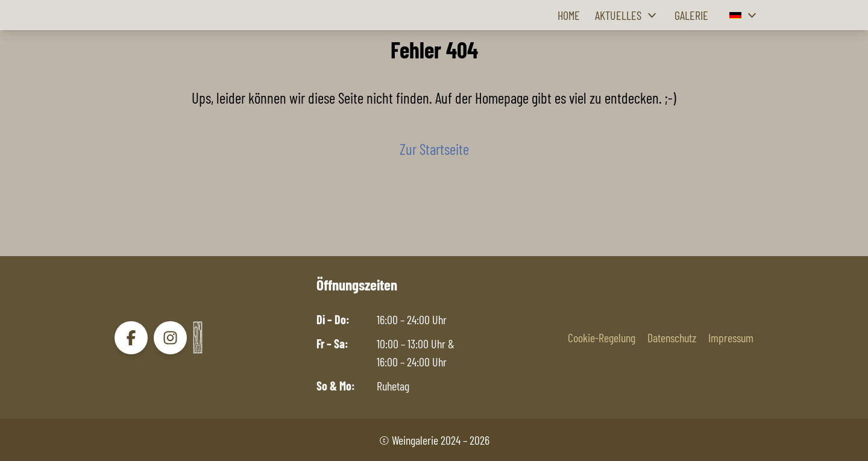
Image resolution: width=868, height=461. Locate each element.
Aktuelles (627, 15)
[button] (744, 15)
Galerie (691, 15)
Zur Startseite (434, 149)
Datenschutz (672, 337)
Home (569, 15)
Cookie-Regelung (602, 337)
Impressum (731, 337)
